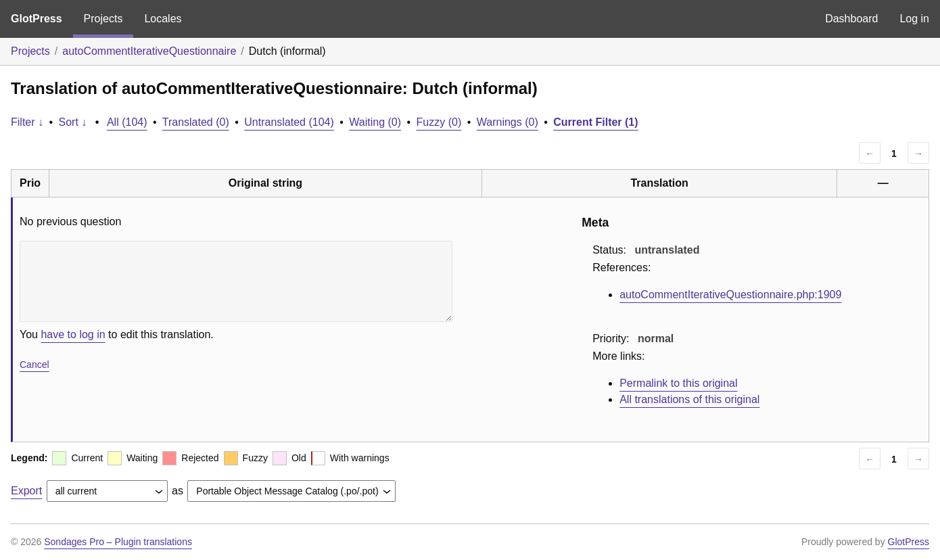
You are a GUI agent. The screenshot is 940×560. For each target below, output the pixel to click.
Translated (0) (196, 122)
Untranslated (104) (289, 122)
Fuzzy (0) (439, 122)
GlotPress (37, 19)
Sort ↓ (73, 122)
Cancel (34, 365)
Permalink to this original (678, 383)
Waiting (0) (375, 122)
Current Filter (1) (595, 122)
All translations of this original (689, 399)
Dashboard (851, 19)
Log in (914, 19)
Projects (103, 19)
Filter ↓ (27, 122)
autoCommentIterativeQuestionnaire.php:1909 (730, 295)
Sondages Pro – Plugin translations (118, 542)
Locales (163, 19)
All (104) (127, 122)
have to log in (73, 334)
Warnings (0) (508, 122)
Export (26, 491)
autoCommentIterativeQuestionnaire (149, 51)
